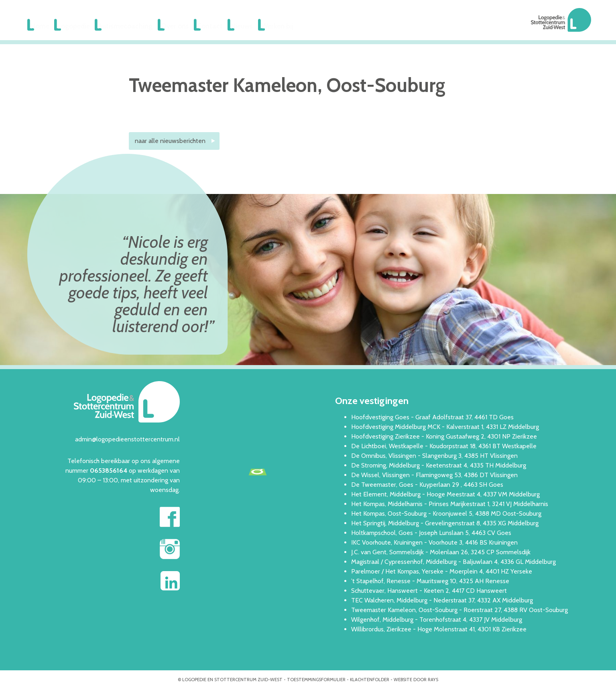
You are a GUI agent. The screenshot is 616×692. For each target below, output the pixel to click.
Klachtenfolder (370, 681)
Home (42, 27)
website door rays (416, 681)
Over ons (186, 27)
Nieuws (262, 27)
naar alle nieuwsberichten (170, 142)
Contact (225, 27)
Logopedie (80, 27)
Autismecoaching (134, 27)
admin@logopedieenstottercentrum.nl (127, 441)
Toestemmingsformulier (316, 681)
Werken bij (302, 27)
